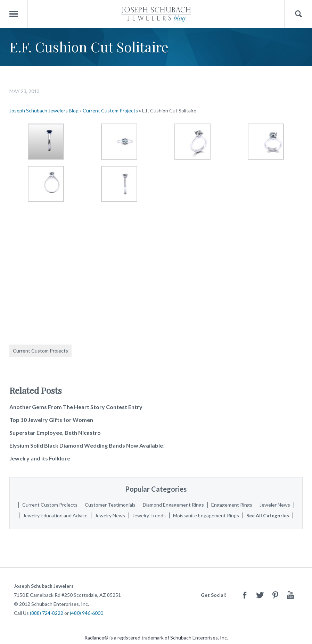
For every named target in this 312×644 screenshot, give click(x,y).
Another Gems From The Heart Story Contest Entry (76, 407)
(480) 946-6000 (87, 613)
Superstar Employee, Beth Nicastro (55, 433)
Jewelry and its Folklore (40, 458)
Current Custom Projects (110, 111)
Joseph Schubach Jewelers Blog (44, 111)
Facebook (245, 595)
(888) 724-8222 (47, 613)
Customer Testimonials (110, 505)
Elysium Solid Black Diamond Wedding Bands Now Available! (87, 445)
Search (298, 14)
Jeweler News (275, 505)
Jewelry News (110, 515)
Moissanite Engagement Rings (206, 515)
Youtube (290, 595)
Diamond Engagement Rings (173, 505)
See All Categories (268, 515)
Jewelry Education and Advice (55, 515)
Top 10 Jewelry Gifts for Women (51, 420)
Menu (14, 14)
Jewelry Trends (149, 515)
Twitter (260, 595)
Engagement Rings (232, 505)
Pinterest (275, 595)
